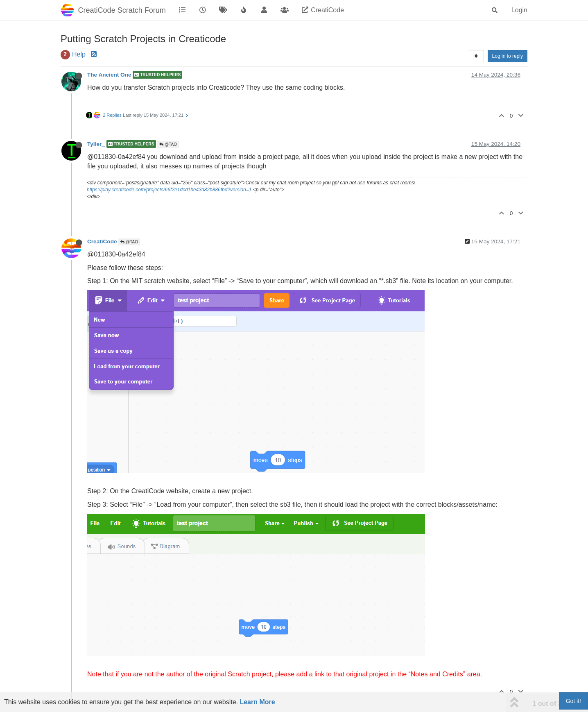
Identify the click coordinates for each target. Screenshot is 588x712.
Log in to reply (508, 56)
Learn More (257, 702)
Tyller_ (96, 144)
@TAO (168, 144)
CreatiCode (102, 241)
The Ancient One (109, 75)
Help (79, 54)
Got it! (573, 701)
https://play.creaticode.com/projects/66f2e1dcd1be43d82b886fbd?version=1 (169, 190)
